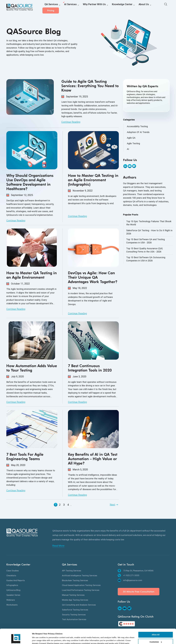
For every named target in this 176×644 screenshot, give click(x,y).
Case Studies (13, 571)
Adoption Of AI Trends (138, 132)
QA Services (50, 8)
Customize (156, 628)
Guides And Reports (16, 580)
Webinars (11, 600)
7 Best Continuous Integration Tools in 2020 (90, 368)
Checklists (11, 576)
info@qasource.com (130, 580)
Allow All (156, 621)
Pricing (161, 7)
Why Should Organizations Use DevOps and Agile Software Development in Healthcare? (30, 182)
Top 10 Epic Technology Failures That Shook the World (149, 223)
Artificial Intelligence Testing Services (80, 576)
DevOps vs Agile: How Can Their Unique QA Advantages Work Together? (93, 277)
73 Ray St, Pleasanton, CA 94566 (136, 571)
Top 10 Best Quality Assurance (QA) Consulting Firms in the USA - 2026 (144, 250)
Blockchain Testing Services (75, 580)
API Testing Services (72, 571)
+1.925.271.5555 (129, 575)
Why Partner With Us (87, 8)
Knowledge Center (110, 8)
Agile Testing (133, 143)
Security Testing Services (74, 615)
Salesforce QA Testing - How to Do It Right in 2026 (149, 232)
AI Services (66, 8)
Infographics (12, 585)
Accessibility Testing (137, 126)
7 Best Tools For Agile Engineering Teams (25, 457)
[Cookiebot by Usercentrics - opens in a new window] (16, 639)
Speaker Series (13, 595)
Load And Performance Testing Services (81, 590)
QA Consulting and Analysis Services (79, 605)
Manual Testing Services (73, 595)
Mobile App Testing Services (75, 600)
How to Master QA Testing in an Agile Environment (32, 275)
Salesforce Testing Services (75, 610)
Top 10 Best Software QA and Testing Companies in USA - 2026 (146, 241)
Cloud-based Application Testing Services (81, 585)
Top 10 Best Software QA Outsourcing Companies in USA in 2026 (146, 259)
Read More (58, 546)
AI (128, 149)
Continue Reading (71, 122)
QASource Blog (13, 590)
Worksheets (12, 605)
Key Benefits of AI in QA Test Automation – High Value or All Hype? (93, 459)
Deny (156, 635)
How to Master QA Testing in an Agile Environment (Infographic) (93, 180)
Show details (38, 639)
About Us (129, 8)
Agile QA (131, 138)
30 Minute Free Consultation (139, 592)
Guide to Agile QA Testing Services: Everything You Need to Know (90, 86)
